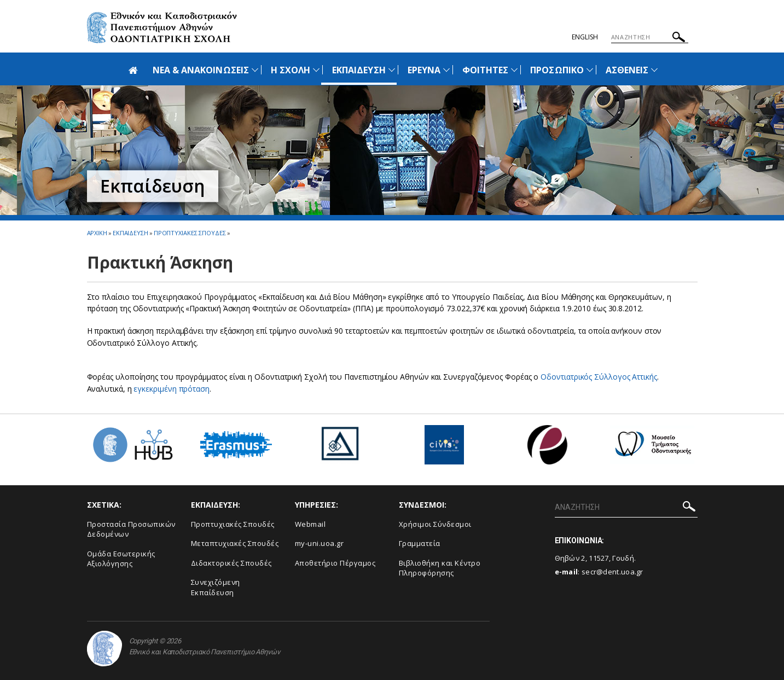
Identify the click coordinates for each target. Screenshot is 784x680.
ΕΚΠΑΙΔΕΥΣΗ (359, 70)
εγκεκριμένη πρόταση (171, 389)
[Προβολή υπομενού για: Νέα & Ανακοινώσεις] (255, 70)
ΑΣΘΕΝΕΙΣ (627, 70)
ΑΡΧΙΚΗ (97, 233)
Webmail (310, 524)
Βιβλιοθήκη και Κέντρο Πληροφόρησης (440, 568)
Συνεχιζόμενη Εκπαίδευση (216, 587)
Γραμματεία (420, 543)
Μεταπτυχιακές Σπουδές (235, 543)
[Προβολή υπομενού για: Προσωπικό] (590, 70)
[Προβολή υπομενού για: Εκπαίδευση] (392, 70)
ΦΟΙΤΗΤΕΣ (485, 70)
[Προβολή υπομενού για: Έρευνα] (446, 70)
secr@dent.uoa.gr (612, 572)
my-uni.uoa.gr (320, 543)
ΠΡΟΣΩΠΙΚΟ (557, 70)
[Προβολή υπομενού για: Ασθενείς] (654, 70)
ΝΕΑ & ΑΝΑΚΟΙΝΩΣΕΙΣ (201, 70)
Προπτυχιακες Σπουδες (190, 233)
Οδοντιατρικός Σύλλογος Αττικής (599, 377)
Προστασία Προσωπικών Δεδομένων (131, 529)
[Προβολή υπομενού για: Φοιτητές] (514, 70)
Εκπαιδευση (130, 233)
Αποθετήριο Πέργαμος (335, 563)
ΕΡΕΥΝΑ (424, 70)
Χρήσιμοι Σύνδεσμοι (435, 524)
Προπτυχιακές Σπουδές (233, 524)
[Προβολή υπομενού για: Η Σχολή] (316, 70)
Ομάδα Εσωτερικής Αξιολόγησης (121, 559)
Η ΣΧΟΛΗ (291, 70)
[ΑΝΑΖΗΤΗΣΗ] (650, 37)
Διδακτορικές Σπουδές (231, 563)
